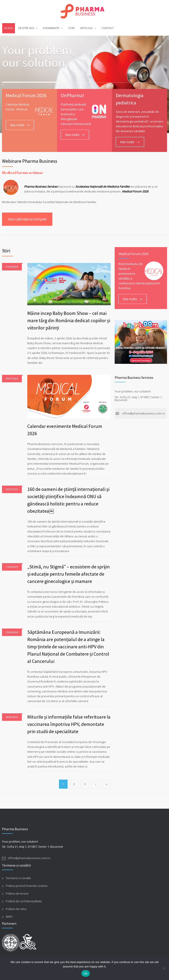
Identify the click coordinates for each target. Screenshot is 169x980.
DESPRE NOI (26, 28)
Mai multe (17, 125)
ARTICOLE (86, 28)
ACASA (8, 28)
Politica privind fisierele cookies (27, 886)
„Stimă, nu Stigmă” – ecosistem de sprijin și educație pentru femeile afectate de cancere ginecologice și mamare (69, 574)
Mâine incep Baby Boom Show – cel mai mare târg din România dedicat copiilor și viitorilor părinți (69, 320)
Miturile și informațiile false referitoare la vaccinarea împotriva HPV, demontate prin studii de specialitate (69, 724)
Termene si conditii (18, 878)
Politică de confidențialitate (24, 901)
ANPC (9, 917)
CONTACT (108, 28)
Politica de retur (16, 909)
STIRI (71, 28)
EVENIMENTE (51, 28)
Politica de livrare (17, 893)
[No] (163, 968)
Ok (85, 974)
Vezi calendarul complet (27, 219)
